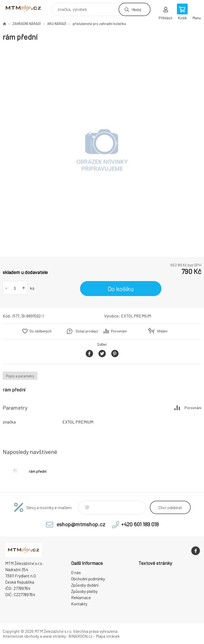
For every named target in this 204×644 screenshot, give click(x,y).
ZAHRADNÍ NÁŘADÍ (27, 24)
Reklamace (81, 598)
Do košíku (121, 289)
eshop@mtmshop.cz (81, 524)
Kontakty (79, 604)
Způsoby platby (84, 591)
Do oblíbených (41, 331)
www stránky (54, 636)
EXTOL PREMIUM (136, 316)
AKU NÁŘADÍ (57, 24)
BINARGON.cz (80, 636)
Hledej (136, 9)
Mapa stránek (108, 636)
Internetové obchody (21, 636)
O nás (76, 573)
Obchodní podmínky (88, 579)
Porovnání (119, 331)
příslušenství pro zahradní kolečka (99, 24)
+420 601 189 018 (140, 524)
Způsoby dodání (85, 585)
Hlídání (162, 331)
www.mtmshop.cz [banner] (27, 8)
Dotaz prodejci (87, 331)
